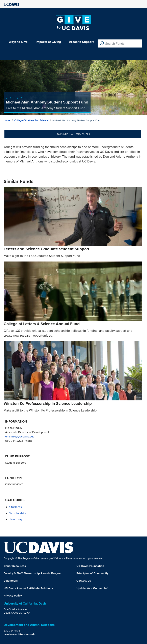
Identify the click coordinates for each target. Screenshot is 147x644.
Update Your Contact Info (93, 588)
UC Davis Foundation (90, 566)
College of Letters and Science (31, 120)
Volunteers (11, 581)
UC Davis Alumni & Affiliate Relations (28, 588)
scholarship (17, 513)
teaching (16, 519)
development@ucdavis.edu (20, 634)
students (16, 507)
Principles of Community (92, 573)
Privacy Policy (13, 595)
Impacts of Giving (48, 42)
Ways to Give (18, 42)
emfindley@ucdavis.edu (20, 436)
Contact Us (84, 581)
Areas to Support (81, 42)
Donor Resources (15, 566)
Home (7, 120)
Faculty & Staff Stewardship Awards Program (33, 573)
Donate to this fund (73, 134)
